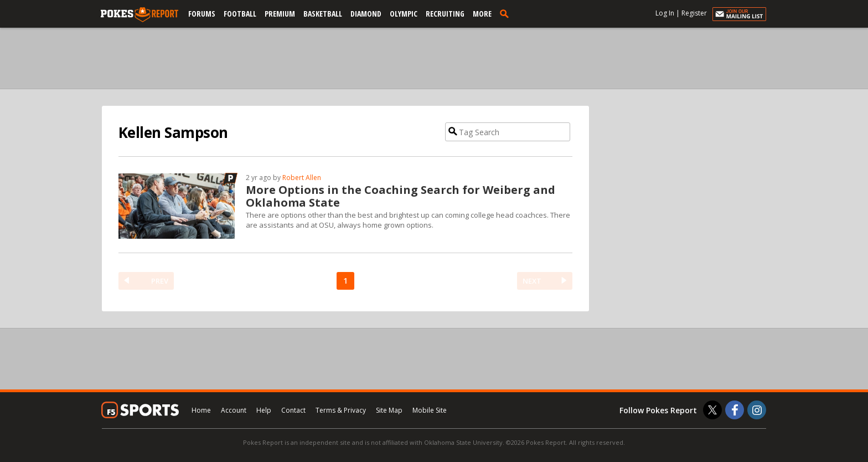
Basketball (323, 14)
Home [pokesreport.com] (201, 410)
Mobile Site (430, 410)
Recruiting (445, 14)
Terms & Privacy (341, 410)
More (482, 14)
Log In (665, 13)
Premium (280, 14)
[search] (507, 13)
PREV (160, 281)
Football (240, 14)
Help (264, 410)
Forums (202, 14)
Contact (293, 410)
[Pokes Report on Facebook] (735, 410)
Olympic (404, 14)
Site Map (389, 410)
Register (694, 13)
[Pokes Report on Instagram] (757, 410)
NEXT (532, 281)
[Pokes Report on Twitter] (712, 410)
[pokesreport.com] (139, 15)
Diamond (366, 14)
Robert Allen (302, 178)
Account (234, 410)
